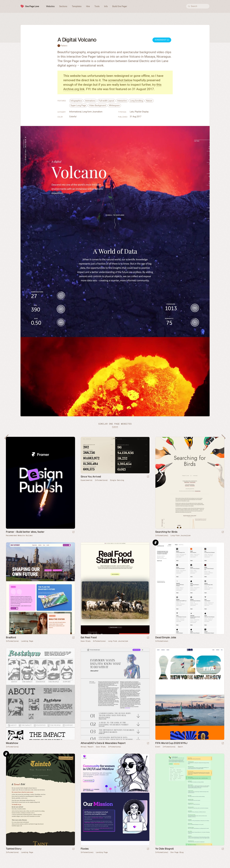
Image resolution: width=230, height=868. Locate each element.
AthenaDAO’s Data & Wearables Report (103, 743)
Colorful (73, 117)
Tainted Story (14, 849)
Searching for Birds (166, 532)
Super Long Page (78, 105)
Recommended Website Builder (19, 535)
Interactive (122, 101)
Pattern (64, 46)
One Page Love (32, 6)
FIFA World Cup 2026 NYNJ (171, 743)
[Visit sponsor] (73, 532)
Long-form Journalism (92, 112)
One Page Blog (177, 852)
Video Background (97, 105)
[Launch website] (148, 477)
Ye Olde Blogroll (164, 849)
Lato (132, 112)
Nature (149, 101)
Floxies (85, 849)
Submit (115, 427)
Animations (90, 101)
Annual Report (87, 747)
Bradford (11, 637)
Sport (180, 747)
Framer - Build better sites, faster (25, 532)
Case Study (86, 641)
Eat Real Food (89, 637)
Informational (75, 112)
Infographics (76, 101)
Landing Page (27, 641)
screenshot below (120, 80)
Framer (156, 543)
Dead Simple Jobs (166, 637)
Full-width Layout (106, 101)
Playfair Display (142, 112)
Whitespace (114, 105)
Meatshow (12, 743)
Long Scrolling (136, 101)
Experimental (87, 480)
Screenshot (162, 40)
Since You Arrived (91, 477)
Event (158, 747)
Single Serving (117, 480)
